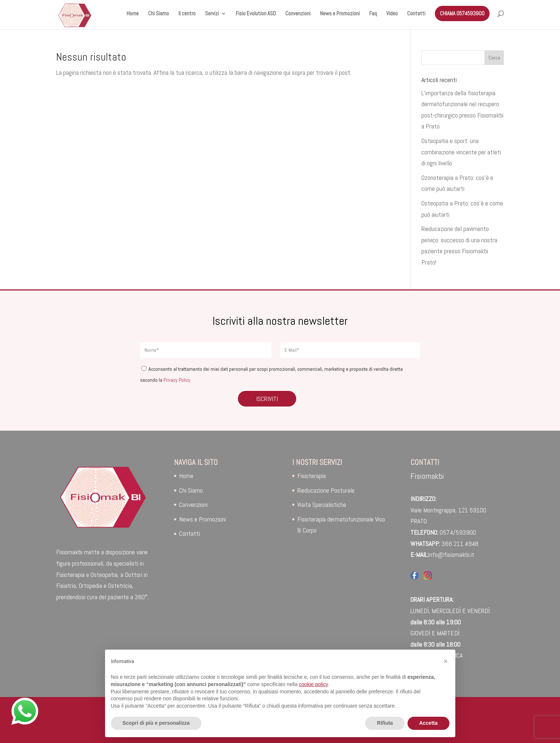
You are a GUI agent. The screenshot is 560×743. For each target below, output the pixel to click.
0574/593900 (458, 532)
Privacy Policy (177, 380)
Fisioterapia (312, 476)
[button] (446, 661)
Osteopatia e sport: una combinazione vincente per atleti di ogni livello (461, 152)
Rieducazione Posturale (326, 490)
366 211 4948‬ (460, 544)
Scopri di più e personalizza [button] (156, 723)
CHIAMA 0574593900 (462, 13)
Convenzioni (298, 14)
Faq (373, 14)
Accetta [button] (428, 723)
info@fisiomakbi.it (451, 555)
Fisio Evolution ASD (256, 14)
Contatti (416, 14)
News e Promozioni (340, 14)
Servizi (212, 14)
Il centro (187, 14)
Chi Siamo (159, 14)
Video (392, 14)
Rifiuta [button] (385, 723)
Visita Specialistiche (322, 505)
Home (133, 14)
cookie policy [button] (313, 684)
